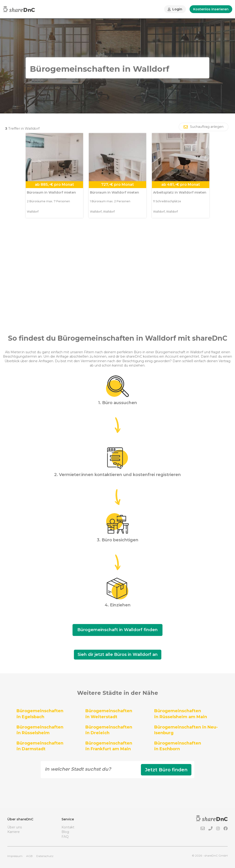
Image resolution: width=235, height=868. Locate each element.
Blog (65, 832)
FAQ (65, 837)
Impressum (15, 856)
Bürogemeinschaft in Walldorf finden (117, 630)
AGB (29, 856)
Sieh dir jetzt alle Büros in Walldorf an (118, 654)
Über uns (15, 827)
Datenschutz (45, 856)
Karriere (14, 832)
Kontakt (68, 827)
